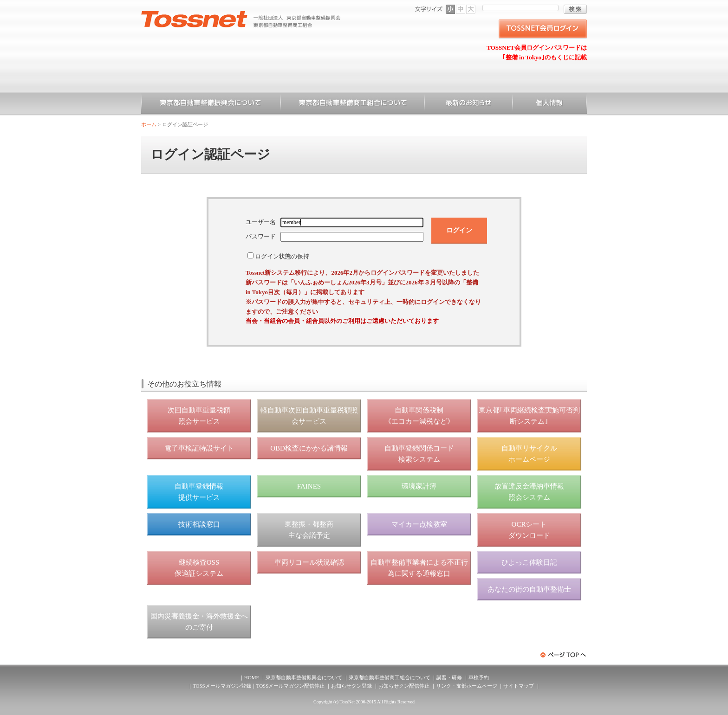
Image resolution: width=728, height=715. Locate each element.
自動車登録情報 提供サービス (199, 492)
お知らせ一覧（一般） (468, 104)
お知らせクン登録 (351, 686)
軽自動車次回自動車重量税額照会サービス (309, 416)
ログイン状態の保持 (282, 256)
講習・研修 (449, 677)
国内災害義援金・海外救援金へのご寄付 (199, 622)
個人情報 (550, 104)
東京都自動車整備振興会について (211, 104)
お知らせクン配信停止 (404, 686)
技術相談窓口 (199, 524)
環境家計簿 (419, 486)
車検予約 (479, 677)
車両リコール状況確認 (309, 562)
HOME (252, 677)
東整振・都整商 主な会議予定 (309, 530)
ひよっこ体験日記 (529, 562)
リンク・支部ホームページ (467, 686)
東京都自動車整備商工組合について (352, 104)
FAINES (309, 486)
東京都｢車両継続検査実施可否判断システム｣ (529, 416)
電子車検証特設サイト (199, 448)
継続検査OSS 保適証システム (199, 568)
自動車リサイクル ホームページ (529, 454)
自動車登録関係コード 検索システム (419, 454)
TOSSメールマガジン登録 (222, 686)
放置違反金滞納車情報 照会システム (529, 492)
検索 (575, 9)
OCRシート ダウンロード (529, 530)
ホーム (149, 124)
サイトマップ (519, 686)
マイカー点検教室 (419, 524)
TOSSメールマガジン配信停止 (291, 686)
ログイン (459, 230)
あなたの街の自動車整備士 (529, 589)
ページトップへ (564, 655)
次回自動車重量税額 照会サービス (199, 416)
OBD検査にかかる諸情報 (309, 448)
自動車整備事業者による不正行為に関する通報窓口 (419, 568)
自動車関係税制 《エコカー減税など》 (419, 416)
